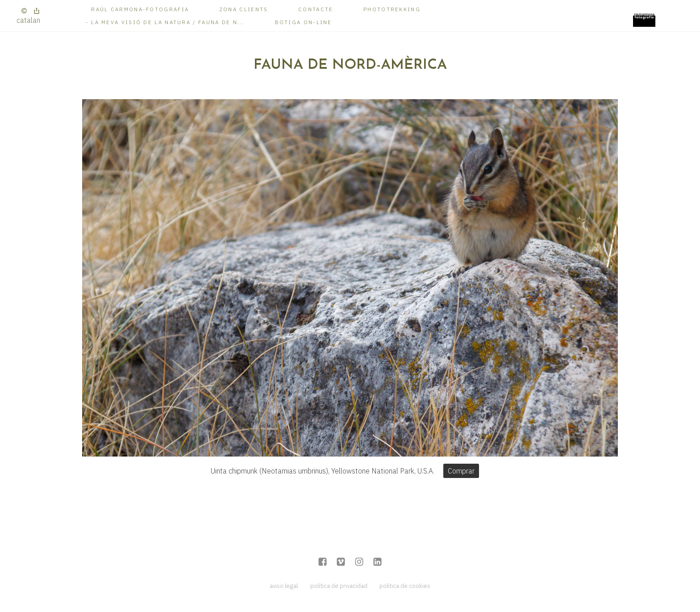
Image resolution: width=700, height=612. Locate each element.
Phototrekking (392, 9)
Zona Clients (244, 9)
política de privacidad (339, 586)
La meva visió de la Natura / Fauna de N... (168, 22)
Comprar (461, 471)
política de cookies (405, 586)
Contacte (316, 9)
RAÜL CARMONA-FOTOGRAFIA (140, 9)
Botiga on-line (304, 22)
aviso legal (284, 586)
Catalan (28, 20)
